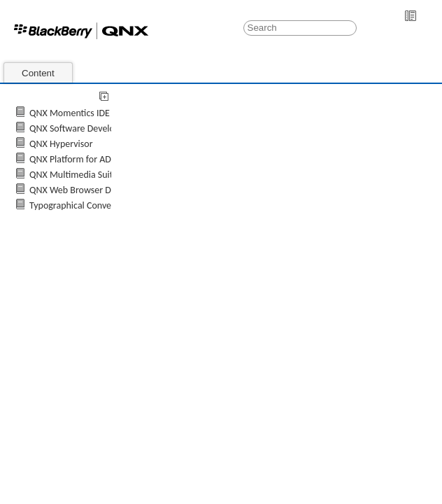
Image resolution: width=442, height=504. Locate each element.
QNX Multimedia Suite (73, 175)
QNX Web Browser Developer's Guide (104, 190)
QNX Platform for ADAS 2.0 (83, 159)
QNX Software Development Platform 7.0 (110, 128)
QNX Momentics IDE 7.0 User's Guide (103, 113)
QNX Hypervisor (61, 144)
